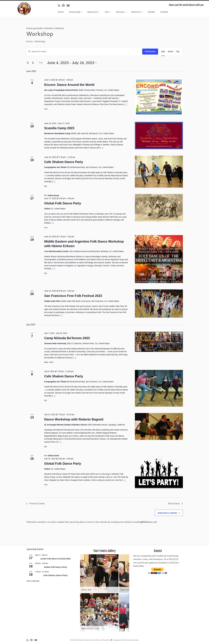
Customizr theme (133, 640)
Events (29, 41)
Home (61, 12)
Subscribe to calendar (167, 513)
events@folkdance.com (146, 522)
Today (41, 63)
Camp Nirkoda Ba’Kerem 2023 (67, 338)
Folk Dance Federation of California (89, 640)
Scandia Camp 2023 (59, 128)
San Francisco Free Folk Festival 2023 (73, 296)
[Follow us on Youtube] (69, 5)
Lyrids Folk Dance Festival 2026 (55, 559)
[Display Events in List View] (163, 52)
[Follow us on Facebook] (64, 5)
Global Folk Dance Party (63, 203)
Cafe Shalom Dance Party (64, 162)
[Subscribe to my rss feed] (60, 5)
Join (108, 12)
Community (76, 12)
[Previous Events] (28, 63)
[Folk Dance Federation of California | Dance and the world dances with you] (24, 9)
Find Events (150, 51)
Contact (164, 12)
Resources (93, 12)
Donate (151, 12)
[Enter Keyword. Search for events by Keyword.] (84, 52)
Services (121, 12)
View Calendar (33, 581)
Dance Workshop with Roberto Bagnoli (74, 419)
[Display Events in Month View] (170, 52)
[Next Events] (33, 63)
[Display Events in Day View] (178, 52)
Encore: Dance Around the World (69, 85)
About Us (137, 12)
